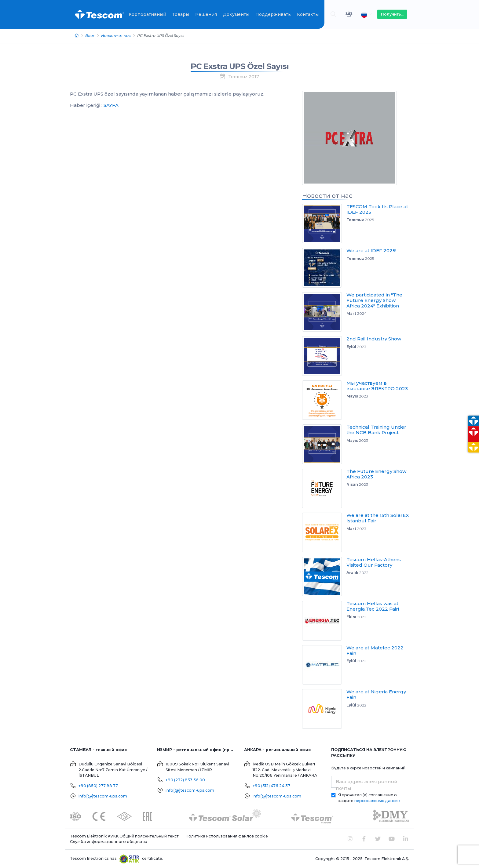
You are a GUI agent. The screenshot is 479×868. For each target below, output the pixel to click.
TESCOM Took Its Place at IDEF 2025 (377, 209)
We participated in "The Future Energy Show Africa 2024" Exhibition (374, 300)
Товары (181, 14)
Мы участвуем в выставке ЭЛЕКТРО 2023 (377, 386)
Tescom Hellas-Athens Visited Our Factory (374, 562)
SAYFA (111, 105)
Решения (206, 14)
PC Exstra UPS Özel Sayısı (240, 66)
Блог (90, 36)
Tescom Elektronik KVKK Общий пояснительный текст (124, 836)
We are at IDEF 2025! (371, 251)
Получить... (392, 14)
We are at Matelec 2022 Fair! (375, 650)
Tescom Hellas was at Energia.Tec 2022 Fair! (373, 606)
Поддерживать (273, 14)
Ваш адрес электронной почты (367, 785)
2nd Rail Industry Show (374, 339)
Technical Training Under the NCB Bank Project (376, 430)
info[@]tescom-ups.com (103, 796)
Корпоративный (147, 14)
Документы (236, 14)
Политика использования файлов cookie (227, 836)
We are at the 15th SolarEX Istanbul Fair (378, 518)
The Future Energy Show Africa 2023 (376, 474)
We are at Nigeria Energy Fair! (376, 694)
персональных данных (377, 801)
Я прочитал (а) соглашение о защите (369, 798)
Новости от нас (116, 36)
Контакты (308, 14)
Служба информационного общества (109, 842)
